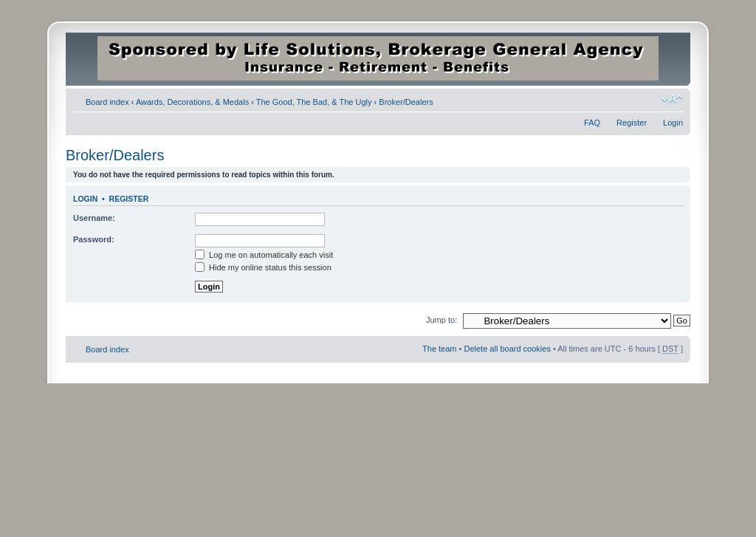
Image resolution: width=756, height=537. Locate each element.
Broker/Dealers (406, 102)
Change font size (672, 99)
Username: (94, 218)
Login (673, 123)
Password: (94, 239)
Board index (107, 102)
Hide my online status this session (263, 267)
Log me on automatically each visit (264, 255)
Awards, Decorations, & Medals (192, 102)
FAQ (592, 123)
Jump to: (441, 320)
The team (439, 349)
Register (632, 123)
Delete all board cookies (507, 349)
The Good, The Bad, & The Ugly (314, 102)
